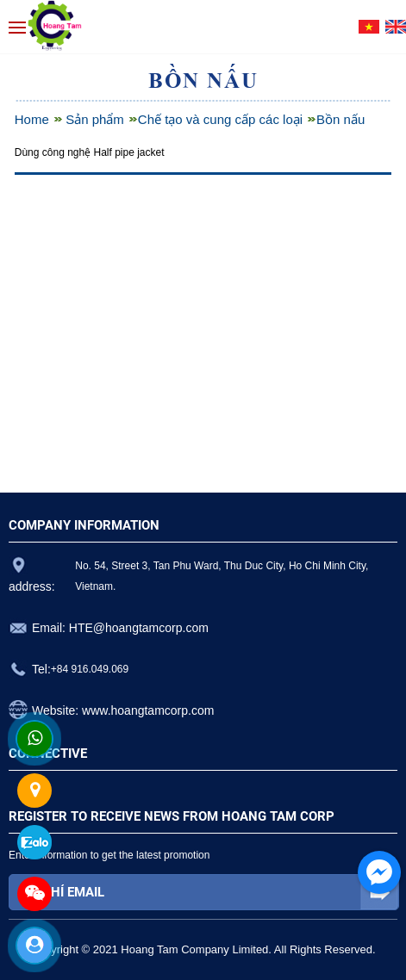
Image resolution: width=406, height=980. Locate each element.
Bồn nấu (340, 119)
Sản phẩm (95, 119)
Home (32, 119)
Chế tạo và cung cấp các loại (220, 119)
